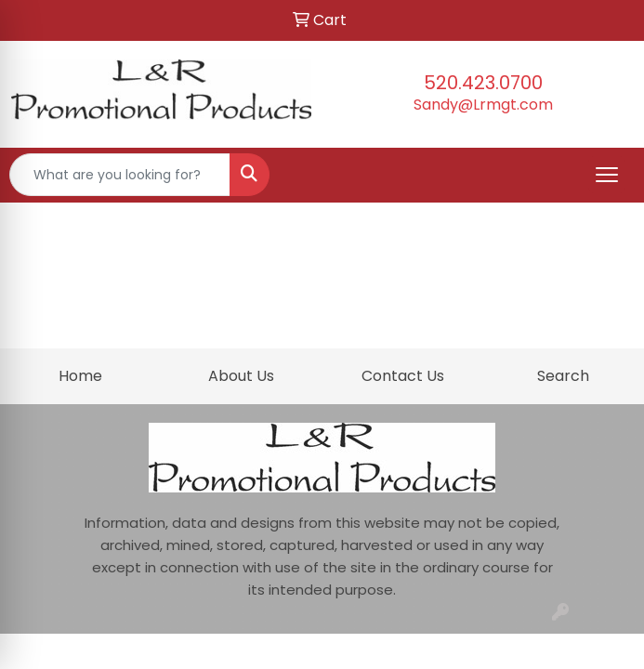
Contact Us (403, 376)
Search (563, 376)
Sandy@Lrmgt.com (483, 105)
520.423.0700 (483, 83)
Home (80, 376)
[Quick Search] (120, 175)
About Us (241, 376)
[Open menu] (607, 175)
